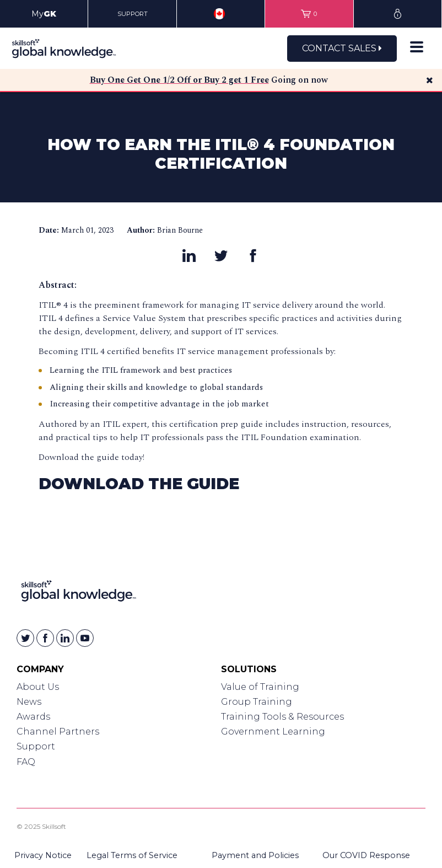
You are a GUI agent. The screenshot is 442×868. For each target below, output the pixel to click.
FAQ (26, 762)
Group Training (257, 702)
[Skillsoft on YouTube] (85, 638)
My (44, 14)
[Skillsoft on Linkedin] (65, 638)
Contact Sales (342, 48)
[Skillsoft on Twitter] (25, 638)
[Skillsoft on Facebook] (45, 638)
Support (36, 746)
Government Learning (273, 732)
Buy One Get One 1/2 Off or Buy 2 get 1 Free (179, 80)
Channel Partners (58, 732)
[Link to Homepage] (79, 593)
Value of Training (260, 687)
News (29, 702)
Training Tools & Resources (282, 717)
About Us (38, 687)
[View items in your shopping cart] (309, 14)
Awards (33, 717)
